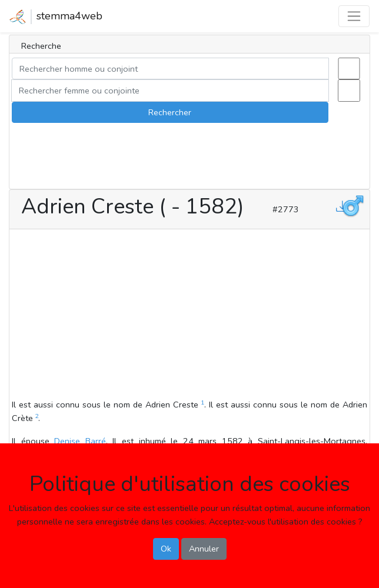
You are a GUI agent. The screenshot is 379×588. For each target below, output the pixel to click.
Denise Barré (80, 441)
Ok (166, 549)
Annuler (204, 549)
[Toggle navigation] (354, 16)
